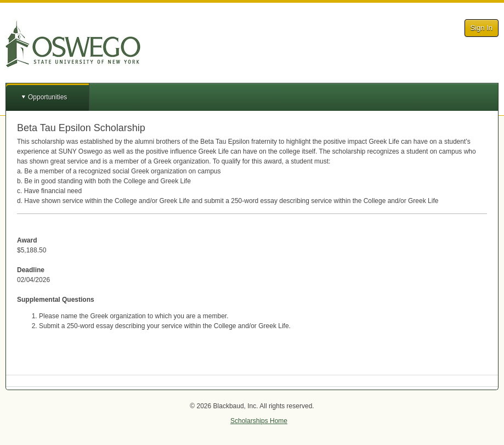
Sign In (482, 28)
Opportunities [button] (47, 97)
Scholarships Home (259, 421)
